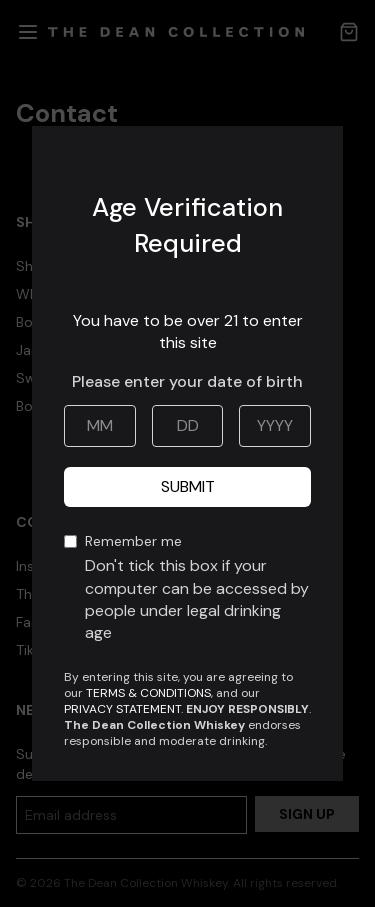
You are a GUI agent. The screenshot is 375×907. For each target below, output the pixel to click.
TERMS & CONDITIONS (148, 693)
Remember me (198, 588)
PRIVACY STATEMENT (122, 709)
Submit (188, 486)
